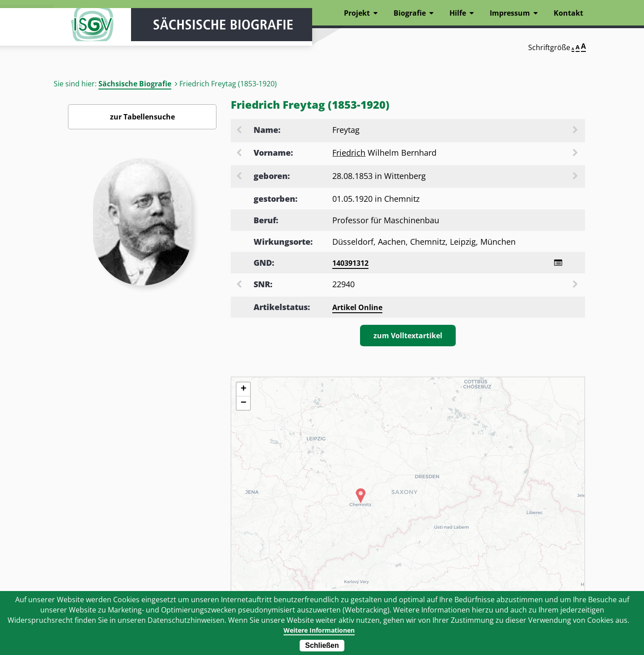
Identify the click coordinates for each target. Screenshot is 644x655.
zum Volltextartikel (408, 337)
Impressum (510, 13)
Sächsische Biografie (135, 84)
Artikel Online (357, 309)
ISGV (80, 32)
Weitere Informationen (319, 630)
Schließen (322, 645)
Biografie (410, 13)
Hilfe (458, 13)
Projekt (357, 13)
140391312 (350, 263)
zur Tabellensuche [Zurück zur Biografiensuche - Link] (142, 117)
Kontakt (568, 13)
